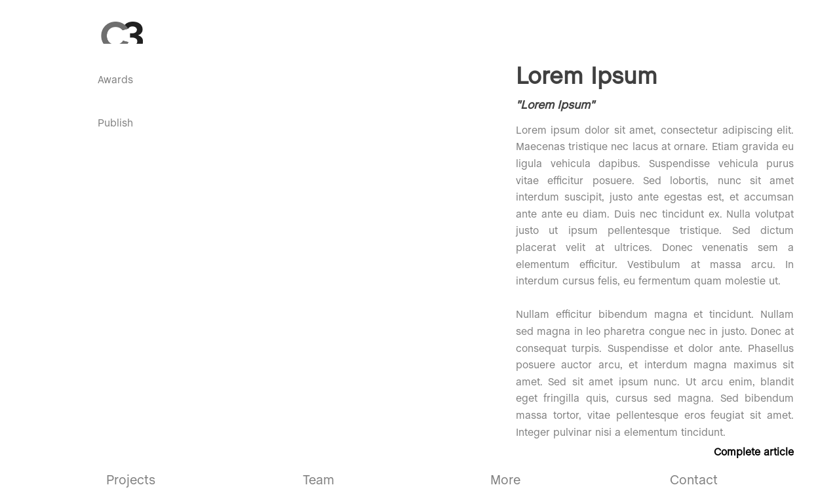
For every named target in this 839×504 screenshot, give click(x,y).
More (505, 481)
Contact (694, 481)
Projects (131, 481)
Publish (115, 124)
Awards (115, 80)
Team (319, 481)
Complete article (754, 453)
